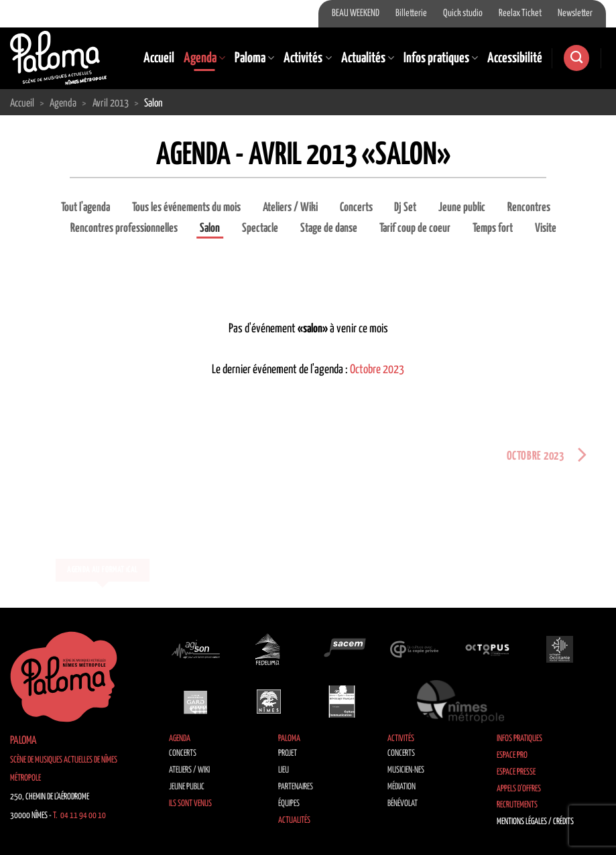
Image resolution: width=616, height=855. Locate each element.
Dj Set (405, 208)
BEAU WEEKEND (356, 13)
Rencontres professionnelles (124, 228)
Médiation (402, 787)
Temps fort (493, 228)
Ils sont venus (190, 804)
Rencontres (529, 208)
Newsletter (575, 13)
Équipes (289, 804)
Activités (307, 58)
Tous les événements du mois (186, 208)
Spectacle (260, 228)
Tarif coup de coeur (415, 228)
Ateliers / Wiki (290, 208)
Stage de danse (329, 228)
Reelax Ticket (520, 13)
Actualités (368, 58)
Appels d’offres (519, 789)
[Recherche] (576, 58)
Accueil (159, 58)
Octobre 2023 (377, 370)
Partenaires (296, 787)
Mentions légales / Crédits (535, 822)
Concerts (356, 208)
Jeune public (462, 208)
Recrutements (517, 805)
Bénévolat (403, 804)
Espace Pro (512, 755)
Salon (210, 228)
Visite (546, 228)
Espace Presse (516, 772)
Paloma (254, 58)
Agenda (204, 58)
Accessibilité (515, 58)
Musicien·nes (406, 770)
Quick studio (463, 13)
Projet (288, 753)
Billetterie (411, 13)
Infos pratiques (441, 58)
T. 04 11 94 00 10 (79, 816)
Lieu (284, 770)
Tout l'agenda (85, 208)
